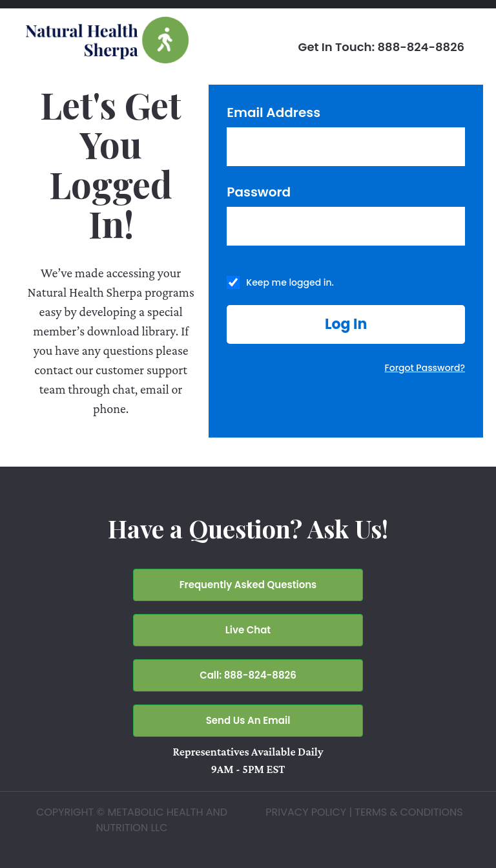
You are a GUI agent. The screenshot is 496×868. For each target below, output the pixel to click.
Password (259, 192)
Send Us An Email (248, 720)
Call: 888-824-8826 (248, 675)
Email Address (274, 112)
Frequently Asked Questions (248, 585)
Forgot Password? (425, 368)
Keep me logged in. (290, 282)
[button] (346, 324)
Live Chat (248, 630)
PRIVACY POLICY (306, 812)
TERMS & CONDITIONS (408, 812)
